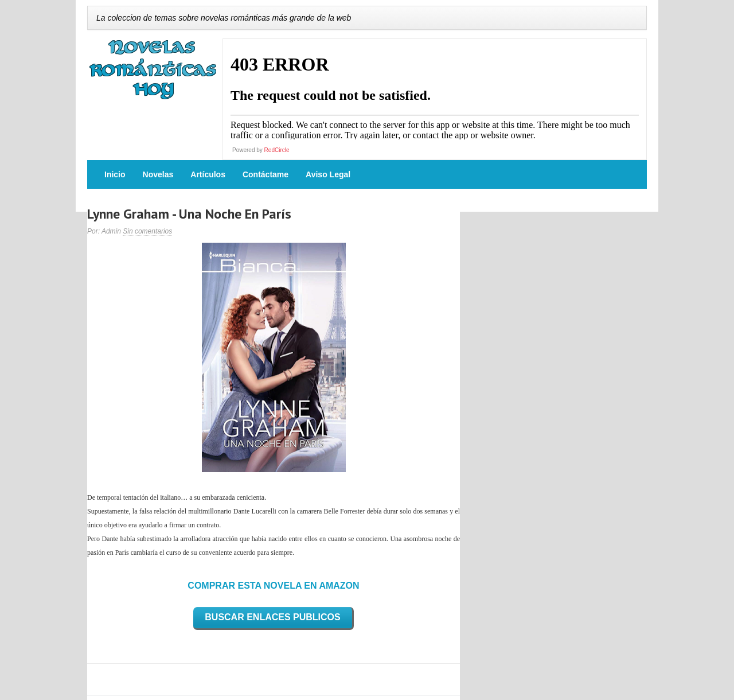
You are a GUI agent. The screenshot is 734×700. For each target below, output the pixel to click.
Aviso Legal (328, 174)
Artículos (208, 174)
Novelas (158, 174)
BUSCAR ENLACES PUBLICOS (272, 617)
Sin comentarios (147, 231)
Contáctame (266, 174)
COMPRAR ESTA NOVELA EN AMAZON (273, 586)
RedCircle (277, 150)
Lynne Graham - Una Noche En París (189, 214)
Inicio (115, 174)
